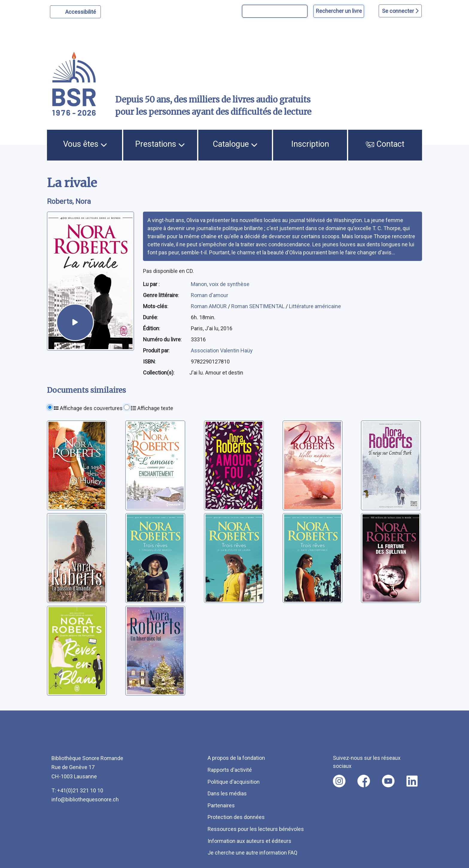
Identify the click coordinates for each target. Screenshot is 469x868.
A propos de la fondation (236, 758)
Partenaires (221, 805)
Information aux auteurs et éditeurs (249, 841)
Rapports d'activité (230, 770)
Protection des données (236, 817)
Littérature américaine (315, 306)
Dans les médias (227, 793)
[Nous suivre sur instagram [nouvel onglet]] (339, 781)
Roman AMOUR (209, 306)
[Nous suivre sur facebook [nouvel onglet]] (364, 781)
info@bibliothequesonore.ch (85, 799)
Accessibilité (82, 11)
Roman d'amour (210, 295)
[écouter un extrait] (75, 322)
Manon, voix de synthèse (220, 284)
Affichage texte (152, 408)
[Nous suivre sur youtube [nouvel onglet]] (388, 781)
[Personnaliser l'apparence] (76, 12)
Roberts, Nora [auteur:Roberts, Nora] (69, 201)
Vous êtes (85, 144)
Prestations (160, 144)
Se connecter (400, 11)
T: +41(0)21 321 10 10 (77, 790)
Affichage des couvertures (88, 408)
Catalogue (235, 144)
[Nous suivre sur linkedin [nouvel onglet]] (412, 781)
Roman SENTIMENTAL (258, 306)
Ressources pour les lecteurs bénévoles (256, 829)
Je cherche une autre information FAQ (252, 853)
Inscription (310, 144)
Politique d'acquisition (234, 782)
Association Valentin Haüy (222, 350)
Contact (385, 144)
